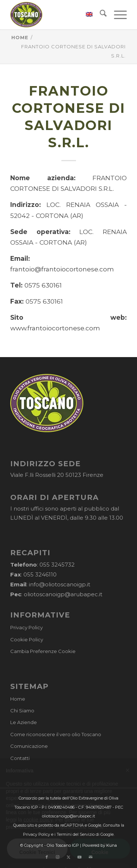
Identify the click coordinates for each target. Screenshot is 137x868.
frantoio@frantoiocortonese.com (62, 269)
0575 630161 (43, 285)
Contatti (20, 758)
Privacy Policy (26, 627)
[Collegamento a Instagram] (58, 857)
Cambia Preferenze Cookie (43, 651)
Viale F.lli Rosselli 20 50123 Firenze (57, 475)
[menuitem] (85, 15)
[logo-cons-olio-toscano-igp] (57, 15)
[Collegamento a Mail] (91, 857)
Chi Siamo (22, 711)
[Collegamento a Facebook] (47, 857)
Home (18, 699)
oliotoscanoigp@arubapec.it (63, 594)
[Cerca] (100, 15)
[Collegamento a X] (69, 857)
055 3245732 (57, 565)
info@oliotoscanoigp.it (60, 584)
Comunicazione (29, 746)
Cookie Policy (27, 639)
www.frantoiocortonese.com (55, 328)
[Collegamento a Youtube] (80, 857)
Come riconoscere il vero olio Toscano (56, 734)
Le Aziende (24, 722)
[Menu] (117, 15)
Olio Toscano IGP (63, 845)
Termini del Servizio (76, 834)
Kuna (112, 845)
